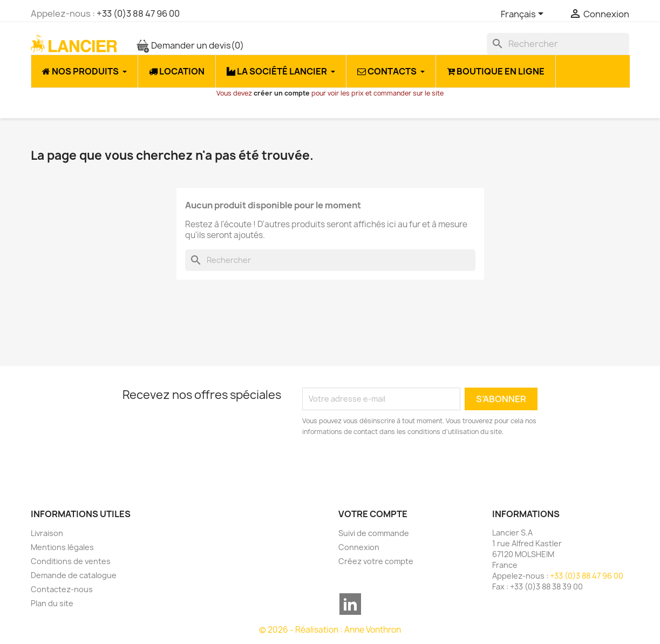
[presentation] (392, 467)
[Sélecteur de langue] (524, 15)
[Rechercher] (558, 44)
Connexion (359, 547)
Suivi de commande (374, 533)
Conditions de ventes (71, 561)
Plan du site (52, 603)
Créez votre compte (376, 561)
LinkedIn (350, 604)
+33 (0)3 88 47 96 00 (138, 13)
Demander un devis (190, 45)
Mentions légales (62, 547)
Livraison (47, 533)
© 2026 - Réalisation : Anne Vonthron (330, 630)
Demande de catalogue (74, 575)
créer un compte (282, 93)
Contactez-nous (62, 589)
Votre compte (373, 514)
